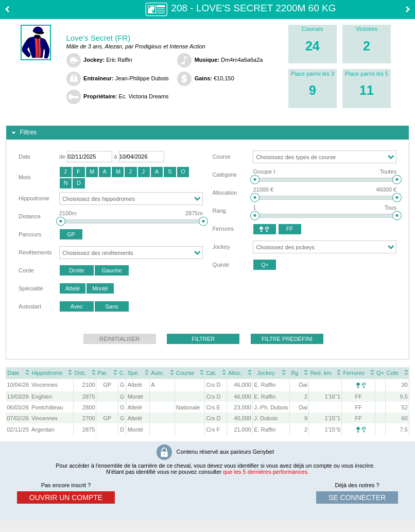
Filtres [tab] (23, 133)
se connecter (357, 497)
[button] (66, 172)
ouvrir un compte (66, 497)
